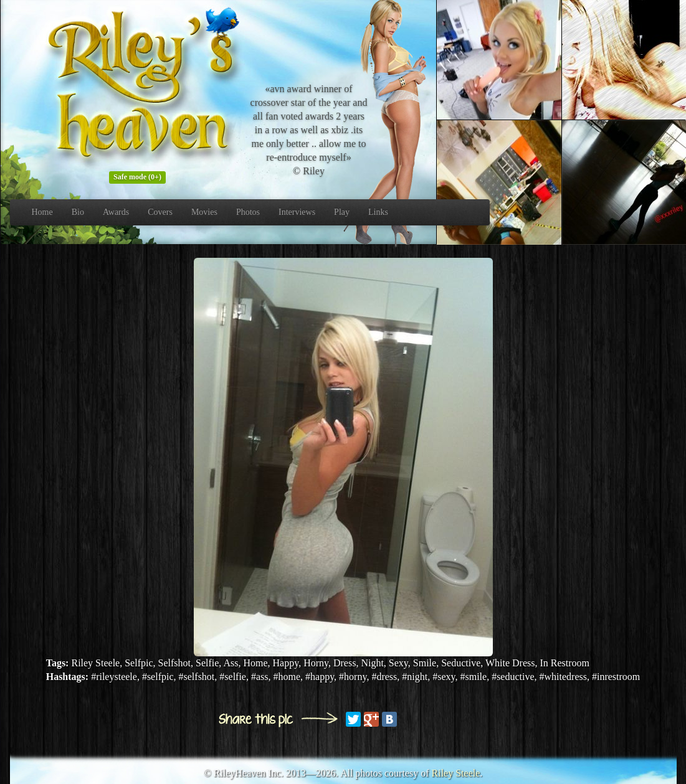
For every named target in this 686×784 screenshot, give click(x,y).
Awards (116, 212)
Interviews (297, 212)
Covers (160, 212)
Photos (248, 212)
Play (342, 212)
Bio (78, 212)
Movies (204, 212)
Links (378, 212)
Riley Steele (456, 773)
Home (42, 212)
